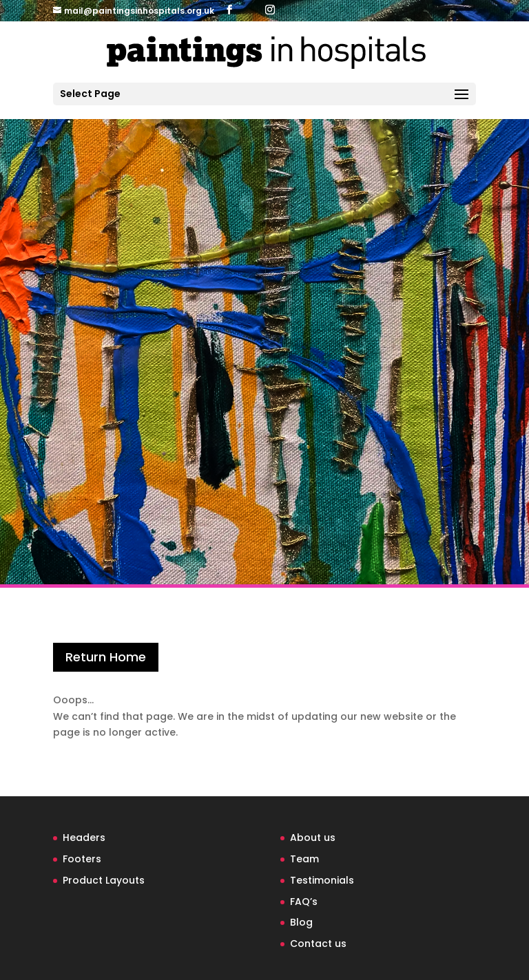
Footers (82, 859)
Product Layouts (104, 880)
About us (313, 838)
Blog (301, 922)
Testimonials (322, 880)
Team (304, 859)
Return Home (106, 657)
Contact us (318, 944)
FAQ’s (304, 902)
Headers (84, 838)
